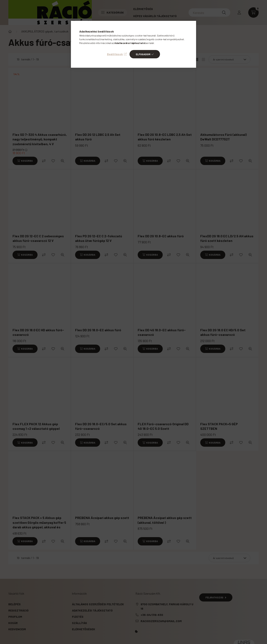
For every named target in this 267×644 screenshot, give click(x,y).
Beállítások (115, 54)
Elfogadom (143, 54)
